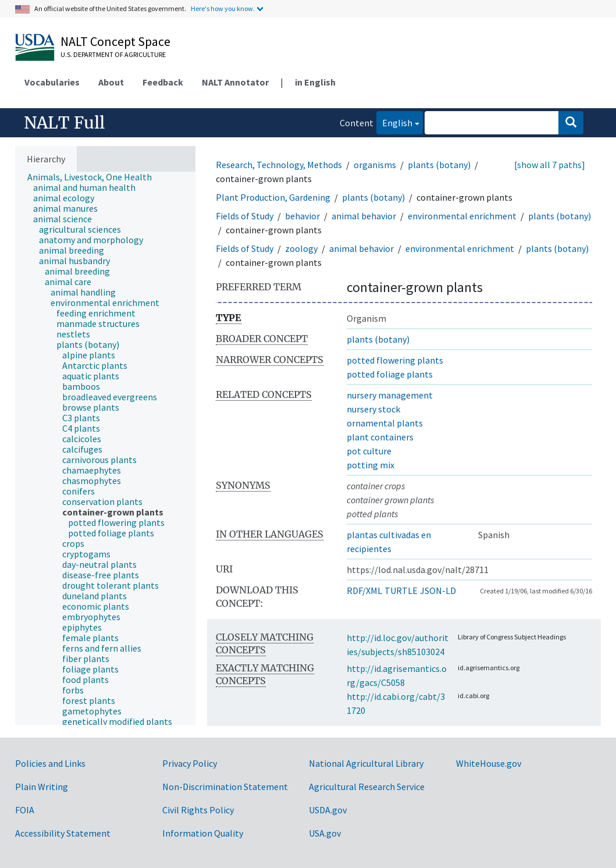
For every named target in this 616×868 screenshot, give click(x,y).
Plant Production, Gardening (273, 197)
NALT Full (64, 123)
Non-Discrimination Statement (225, 787)
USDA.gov (328, 810)
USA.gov (325, 833)
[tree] (105, 448)
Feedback (163, 82)
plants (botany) (439, 165)
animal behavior (364, 216)
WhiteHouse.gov (489, 763)
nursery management (390, 395)
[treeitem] (95, 177)
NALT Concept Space (115, 41)
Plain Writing (42, 787)
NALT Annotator (235, 82)
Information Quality (203, 833)
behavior (302, 216)
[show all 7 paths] (550, 165)
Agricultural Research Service (367, 787)
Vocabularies (52, 82)
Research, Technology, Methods (279, 165)
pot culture (369, 451)
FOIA (25, 810)
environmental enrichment (462, 216)
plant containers (380, 437)
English (394, 122)
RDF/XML (364, 590)
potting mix (371, 465)
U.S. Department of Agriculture (113, 54)
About (111, 82)
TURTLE (401, 590)
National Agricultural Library (366, 763)
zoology (301, 248)
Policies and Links (50, 763)
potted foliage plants (390, 374)
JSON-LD (438, 590)
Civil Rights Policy (198, 810)
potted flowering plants (395, 360)
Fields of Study (245, 216)
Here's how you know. (223, 8)
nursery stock (373, 409)
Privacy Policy (190, 763)
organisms (375, 165)
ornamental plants (385, 423)
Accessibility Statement (63, 833)
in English (315, 82)
